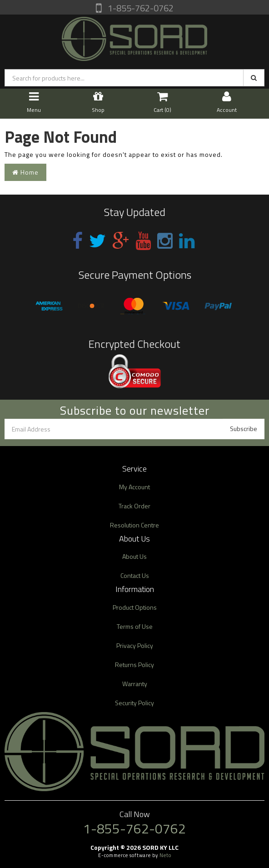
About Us (134, 556)
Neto (165, 855)
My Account (134, 487)
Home (25, 172)
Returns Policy (134, 665)
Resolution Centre (134, 525)
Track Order (134, 506)
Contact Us (135, 575)
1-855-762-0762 (140, 8)
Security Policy (134, 703)
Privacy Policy (135, 645)
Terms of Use (135, 626)
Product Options (135, 607)
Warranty (135, 684)
